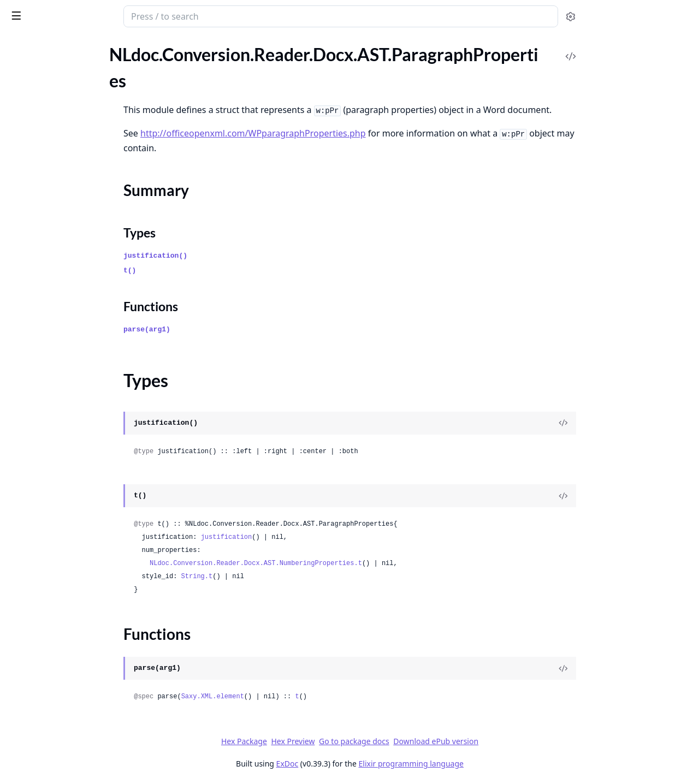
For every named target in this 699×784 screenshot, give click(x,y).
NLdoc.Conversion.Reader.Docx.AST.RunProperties (78, 353)
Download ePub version (518, 741)
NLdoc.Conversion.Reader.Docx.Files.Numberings (78, 500)
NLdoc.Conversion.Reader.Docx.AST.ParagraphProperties (78, 273)
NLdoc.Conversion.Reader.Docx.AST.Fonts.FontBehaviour (78, 126)
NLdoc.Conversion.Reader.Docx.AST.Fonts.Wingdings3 (78, 229)
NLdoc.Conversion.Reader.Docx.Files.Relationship (78, 530)
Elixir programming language (493, 764)
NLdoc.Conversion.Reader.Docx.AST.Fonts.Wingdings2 (78, 214)
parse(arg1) (229, 329)
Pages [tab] (20, 58)
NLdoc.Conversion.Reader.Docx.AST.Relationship (78, 338)
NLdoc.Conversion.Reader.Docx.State (78, 574)
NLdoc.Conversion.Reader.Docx (79, 17)
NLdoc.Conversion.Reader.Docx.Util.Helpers (78, 589)
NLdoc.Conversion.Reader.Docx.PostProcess (78, 559)
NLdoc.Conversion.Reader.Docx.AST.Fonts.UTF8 (78, 170)
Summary (37, 292)
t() (212, 271)
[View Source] (645, 423)
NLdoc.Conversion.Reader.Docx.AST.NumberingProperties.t (338, 563)
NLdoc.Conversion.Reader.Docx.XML (77, 604)
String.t (279, 577)
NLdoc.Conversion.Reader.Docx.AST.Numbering (78, 244)
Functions (38, 319)
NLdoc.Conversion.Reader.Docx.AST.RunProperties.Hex (78, 368)
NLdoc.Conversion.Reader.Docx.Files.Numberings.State (78, 515)
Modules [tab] (66, 58)
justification (308, 537)
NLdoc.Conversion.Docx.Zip (60, 82)
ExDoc (369, 764)
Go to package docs (436, 741)
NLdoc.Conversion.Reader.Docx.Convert (78, 412)
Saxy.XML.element (294, 697)
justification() (237, 256)
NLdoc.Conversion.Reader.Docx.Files (77, 441)
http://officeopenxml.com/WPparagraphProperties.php (335, 133)
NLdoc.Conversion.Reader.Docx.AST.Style (78, 397)
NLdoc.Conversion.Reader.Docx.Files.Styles (78, 545)
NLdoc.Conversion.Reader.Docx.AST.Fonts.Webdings (78, 185)
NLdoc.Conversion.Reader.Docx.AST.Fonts (78, 111)
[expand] (153, 84)
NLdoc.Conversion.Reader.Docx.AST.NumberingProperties (78, 259)
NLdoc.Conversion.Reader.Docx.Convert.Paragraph (78, 427)
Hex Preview (375, 741)
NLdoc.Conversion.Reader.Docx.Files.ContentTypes (78, 456)
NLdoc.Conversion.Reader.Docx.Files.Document (78, 486)
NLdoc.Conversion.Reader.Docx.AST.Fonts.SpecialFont (78, 141)
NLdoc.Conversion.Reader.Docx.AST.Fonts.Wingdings (78, 200)
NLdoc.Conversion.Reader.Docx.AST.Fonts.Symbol (78, 155)
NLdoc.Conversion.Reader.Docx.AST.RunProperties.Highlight (78, 382)
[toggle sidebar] (149, 15)
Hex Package (325, 741)
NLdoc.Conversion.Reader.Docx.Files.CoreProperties (78, 471)
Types (30, 305)
